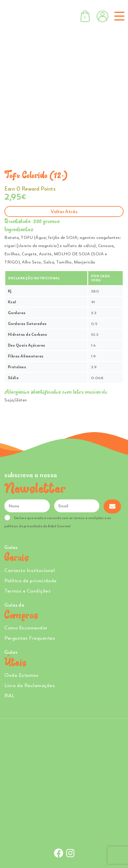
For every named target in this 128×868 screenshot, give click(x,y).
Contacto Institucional (30, 570)
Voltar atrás (64, 211)
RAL (10, 695)
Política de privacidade (31, 580)
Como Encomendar (26, 628)
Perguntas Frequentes (30, 638)
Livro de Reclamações (30, 685)
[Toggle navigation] (118, 16)
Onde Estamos (21, 675)
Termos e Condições (28, 591)
